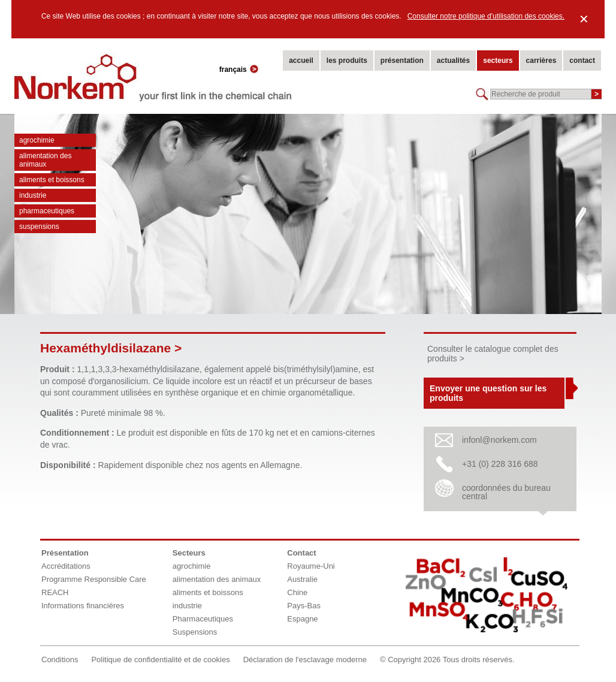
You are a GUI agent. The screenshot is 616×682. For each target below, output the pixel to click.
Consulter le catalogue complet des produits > (493, 354)
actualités (453, 61)
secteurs (498, 61)
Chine (297, 592)
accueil (301, 61)
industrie (33, 195)
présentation (402, 61)
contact (582, 61)
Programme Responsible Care (94, 579)
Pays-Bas (304, 606)
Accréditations (66, 566)
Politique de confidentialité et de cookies (160, 660)
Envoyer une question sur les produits (488, 393)
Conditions (60, 660)
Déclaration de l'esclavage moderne (305, 660)
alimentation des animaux (45, 160)
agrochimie (37, 140)
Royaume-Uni (311, 566)
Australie (302, 579)
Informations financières (83, 606)
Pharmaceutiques (47, 211)
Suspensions (39, 227)
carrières (541, 61)
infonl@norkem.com (499, 440)
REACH (55, 592)
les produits (347, 61)
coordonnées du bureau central (506, 492)
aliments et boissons (52, 180)
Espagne (302, 619)
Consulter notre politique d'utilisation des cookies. (486, 16)
